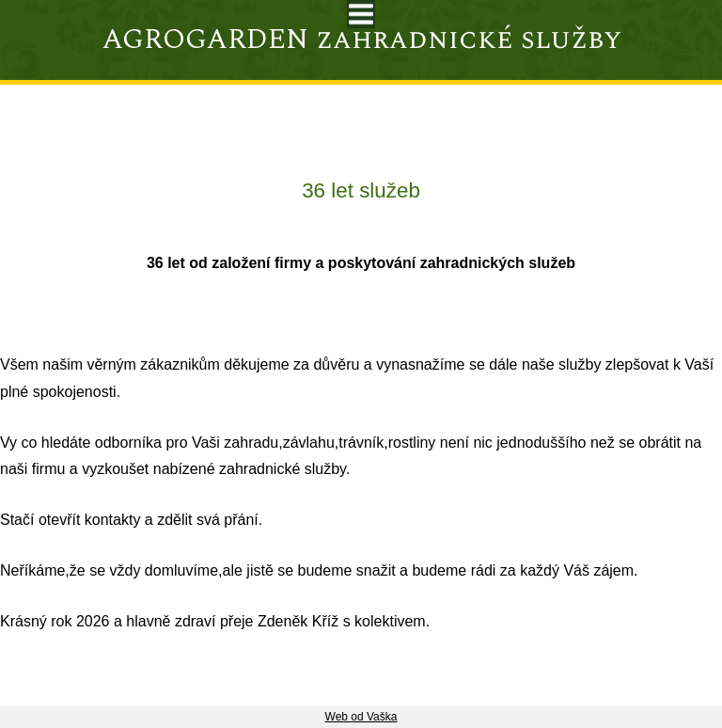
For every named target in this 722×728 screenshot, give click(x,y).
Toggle (361, 14)
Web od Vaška (361, 717)
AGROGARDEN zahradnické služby (361, 40)
